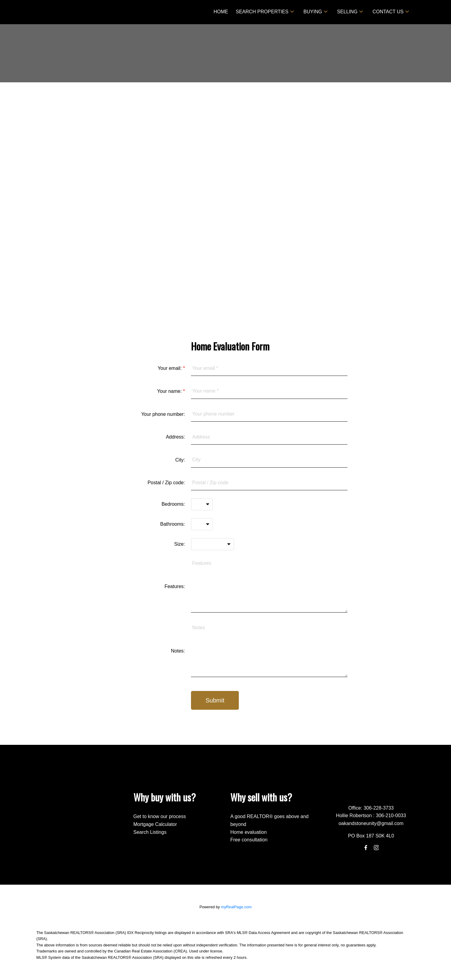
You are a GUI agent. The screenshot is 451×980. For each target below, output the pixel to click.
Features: (175, 586)
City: (180, 460)
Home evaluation (249, 832)
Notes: (178, 651)
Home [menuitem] (221, 12)
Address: (175, 437)
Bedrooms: (173, 504)
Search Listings (150, 832)
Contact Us (388, 12)
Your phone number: (163, 414)
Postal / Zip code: (166, 483)
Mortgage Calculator (155, 824)
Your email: (170, 368)
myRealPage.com (236, 907)
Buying (313, 12)
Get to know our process (160, 816)
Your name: (170, 391)
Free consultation (249, 840)
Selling (347, 12)
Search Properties (262, 12)
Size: (179, 544)
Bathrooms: (173, 524)
